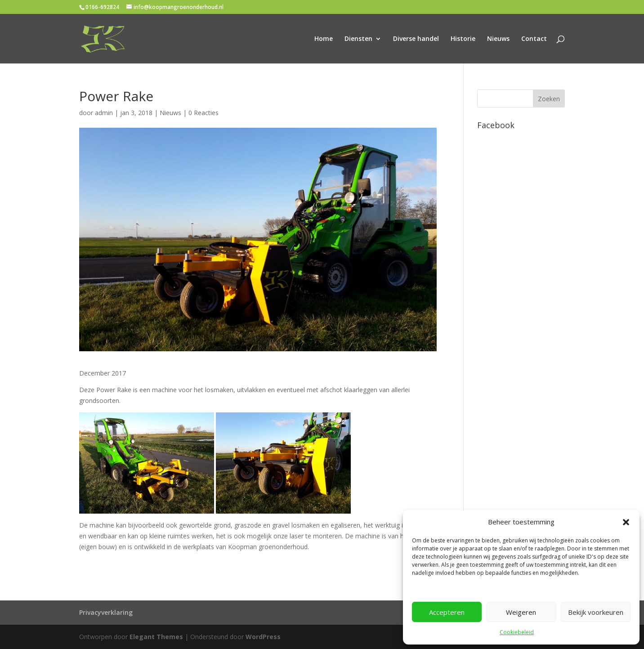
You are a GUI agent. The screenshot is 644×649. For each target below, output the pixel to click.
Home (324, 39)
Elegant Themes (156, 637)
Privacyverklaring (106, 612)
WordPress (263, 637)
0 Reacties (203, 113)
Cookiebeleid (517, 632)
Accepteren (447, 612)
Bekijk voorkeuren (596, 612)
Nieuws (498, 39)
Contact (534, 39)
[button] (626, 522)
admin (104, 113)
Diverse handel (416, 39)
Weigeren (521, 612)
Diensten (358, 39)
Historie (463, 39)
